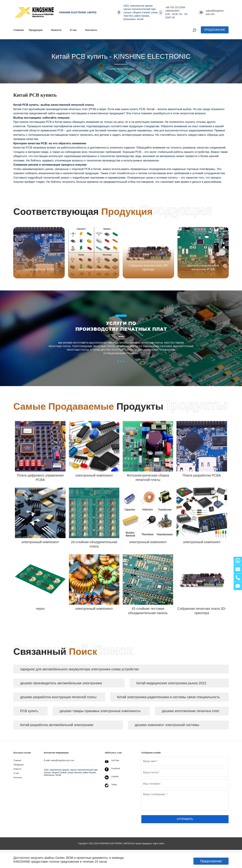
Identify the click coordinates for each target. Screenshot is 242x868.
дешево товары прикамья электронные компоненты (100, 712)
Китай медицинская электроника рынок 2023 (172, 683)
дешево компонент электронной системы (167, 726)
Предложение (215, 30)
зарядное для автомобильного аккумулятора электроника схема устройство (80, 669)
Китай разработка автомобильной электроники (57, 726)
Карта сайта (159, 845)
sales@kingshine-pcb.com (215, 12)
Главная (111, 69)
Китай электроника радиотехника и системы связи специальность (169, 698)
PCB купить (29, 712)
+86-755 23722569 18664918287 (175, 9)
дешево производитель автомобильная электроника (61, 683)
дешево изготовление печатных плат (191, 712)
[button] (222, 252)
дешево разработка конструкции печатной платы (59, 698)
